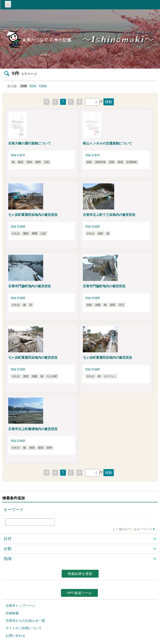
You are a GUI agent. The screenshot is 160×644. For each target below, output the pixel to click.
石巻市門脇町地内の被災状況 (30, 286)
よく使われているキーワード (132, 529)
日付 (8, 539)
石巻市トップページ (20, 606)
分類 (8, 549)
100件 (43, 86)
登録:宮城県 (18, 227)
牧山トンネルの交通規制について (107, 143)
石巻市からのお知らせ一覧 (25, 621)
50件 (33, 86)
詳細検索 (12, 613)
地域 (8, 559)
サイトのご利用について (24, 628)
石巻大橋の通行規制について (30, 143)
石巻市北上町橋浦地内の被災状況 (33, 429)
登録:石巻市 (18, 155)
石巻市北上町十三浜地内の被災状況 (109, 215)
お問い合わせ (15, 636)
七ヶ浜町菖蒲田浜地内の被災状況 (33, 215)
